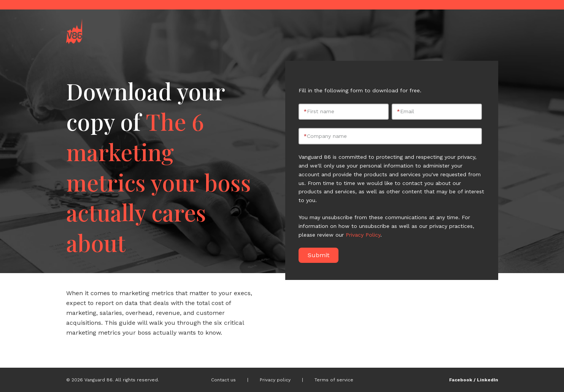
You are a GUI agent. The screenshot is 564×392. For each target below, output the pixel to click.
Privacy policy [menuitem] (275, 380)
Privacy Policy (363, 235)
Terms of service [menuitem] (334, 380)
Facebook (461, 380)
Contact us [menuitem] (223, 380)
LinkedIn (488, 380)
